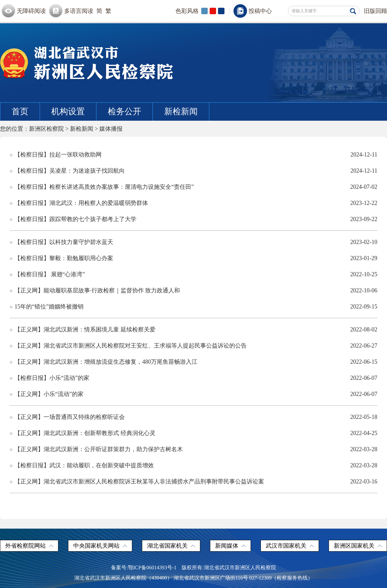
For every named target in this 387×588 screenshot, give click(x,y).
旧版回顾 (375, 11)
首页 (20, 112)
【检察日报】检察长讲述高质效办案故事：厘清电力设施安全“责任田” (104, 187)
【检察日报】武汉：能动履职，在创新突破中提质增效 (84, 465)
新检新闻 (181, 112)
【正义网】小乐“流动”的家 (49, 394)
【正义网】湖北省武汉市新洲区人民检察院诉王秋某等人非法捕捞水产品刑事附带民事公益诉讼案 (139, 482)
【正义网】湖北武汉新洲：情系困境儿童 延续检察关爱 (85, 329)
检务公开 (124, 112)
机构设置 (68, 112)
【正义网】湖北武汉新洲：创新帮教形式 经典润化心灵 (85, 433)
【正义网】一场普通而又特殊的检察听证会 (70, 417)
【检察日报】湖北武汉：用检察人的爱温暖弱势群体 (81, 203)
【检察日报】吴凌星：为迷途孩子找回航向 (70, 171)
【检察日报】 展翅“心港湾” (50, 274)
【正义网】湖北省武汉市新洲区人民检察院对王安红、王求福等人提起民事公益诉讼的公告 (131, 346)
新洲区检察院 (46, 129)
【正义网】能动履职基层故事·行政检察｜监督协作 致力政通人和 (97, 290)
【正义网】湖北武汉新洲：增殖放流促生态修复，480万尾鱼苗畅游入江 (106, 362)
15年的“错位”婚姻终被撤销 (49, 307)
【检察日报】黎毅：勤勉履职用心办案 (64, 258)
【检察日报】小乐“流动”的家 (52, 378)
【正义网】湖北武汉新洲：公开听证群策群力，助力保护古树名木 (99, 449)
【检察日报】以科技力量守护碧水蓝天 (64, 242)
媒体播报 (111, 129)
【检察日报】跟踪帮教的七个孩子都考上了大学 (75, 219)
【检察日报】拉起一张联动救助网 (58, 155)
